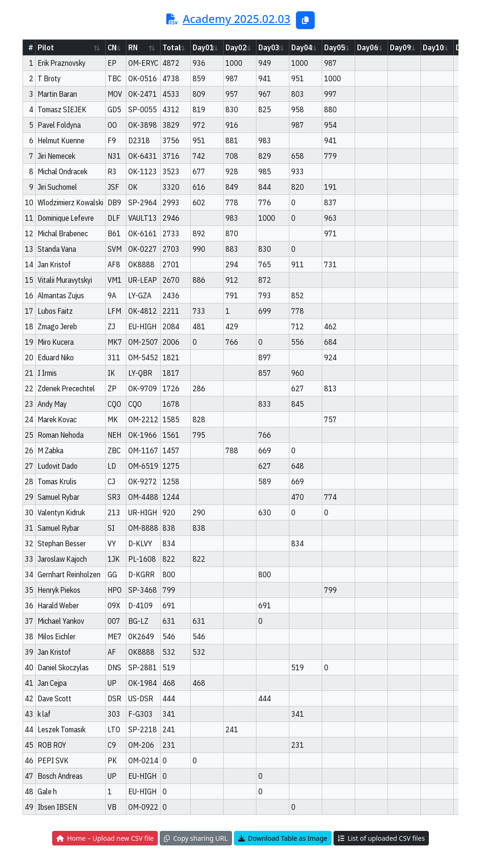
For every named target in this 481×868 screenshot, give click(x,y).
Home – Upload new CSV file (105, 838)
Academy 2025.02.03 (237, 19)
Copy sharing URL (196, 838)
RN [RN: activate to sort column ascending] (133, 47)
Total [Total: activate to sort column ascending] (172, 47)
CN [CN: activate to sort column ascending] (112, 47)
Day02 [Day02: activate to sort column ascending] (236, 47)
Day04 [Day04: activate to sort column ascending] (302, 47)
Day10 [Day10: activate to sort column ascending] (433, 47)
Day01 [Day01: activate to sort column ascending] (203, 47)
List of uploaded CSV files (381, 838)
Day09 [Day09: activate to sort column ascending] (400, 47)
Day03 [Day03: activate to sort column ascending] (269, 47)
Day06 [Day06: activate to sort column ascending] (368, 47)
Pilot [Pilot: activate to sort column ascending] (46, 47)
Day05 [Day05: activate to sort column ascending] (335, 47)
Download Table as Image (283, 838)
